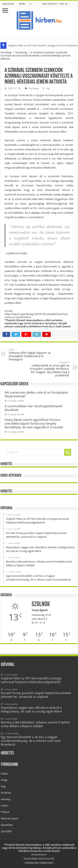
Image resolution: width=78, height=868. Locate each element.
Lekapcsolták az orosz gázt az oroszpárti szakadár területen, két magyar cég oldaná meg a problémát (48, 369)
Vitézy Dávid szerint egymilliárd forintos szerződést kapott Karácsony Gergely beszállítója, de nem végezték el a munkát (34, 424)
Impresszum (39, 854)
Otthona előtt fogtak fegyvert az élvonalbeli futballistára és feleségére (30, 355)
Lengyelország (45, 294)
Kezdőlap (6, 52)
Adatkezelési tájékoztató (39, 863)
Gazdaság (21, 52)
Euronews (28, 185)
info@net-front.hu (41, 326)
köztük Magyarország (18, 294)
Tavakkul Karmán (16, 113)
